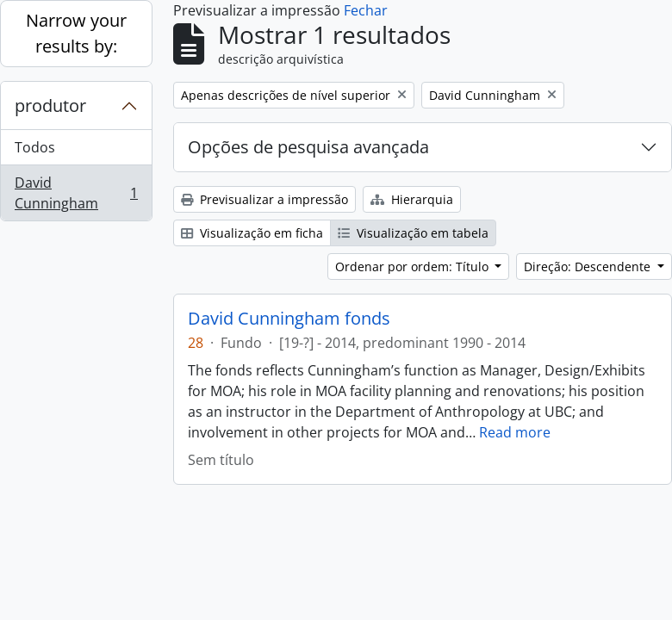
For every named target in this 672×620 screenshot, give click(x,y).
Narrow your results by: (76, 33)
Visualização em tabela (413, 233)
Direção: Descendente (589, 267)
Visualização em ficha (252, 233)
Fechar (366, 10)
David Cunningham (76, 193)
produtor (50, 105)
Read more (515, 432)
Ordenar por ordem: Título (414, 267)
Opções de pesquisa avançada (308, 147)
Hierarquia (412, 199)
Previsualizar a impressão (264, 199)
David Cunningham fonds (289, 319)
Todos (35, 147)
